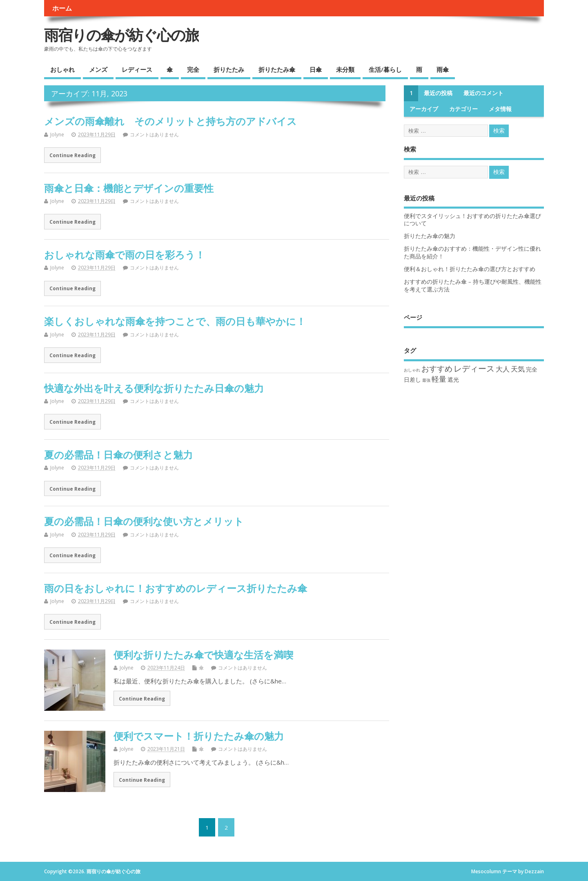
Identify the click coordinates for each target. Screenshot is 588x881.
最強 (426, 380)
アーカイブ (424, 109)
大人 (503, 369)
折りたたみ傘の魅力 (430, 236)
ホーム (62, 8)
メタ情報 (500, 109)
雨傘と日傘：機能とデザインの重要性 (129, 188)
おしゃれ (62, 69)
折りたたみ (229, 69)
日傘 (316, 69)
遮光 (453, 379)
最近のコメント (483, 93)
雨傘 (443, 69)
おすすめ (437, 368)
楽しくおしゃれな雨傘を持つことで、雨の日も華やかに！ (175, 321)
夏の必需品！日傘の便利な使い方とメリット (144, 521)
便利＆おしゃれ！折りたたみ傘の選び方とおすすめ (470, 269)
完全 (193, 69)
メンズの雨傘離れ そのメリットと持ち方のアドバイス (170, 121)
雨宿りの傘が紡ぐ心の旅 (121, 35)
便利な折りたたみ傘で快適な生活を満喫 (203, 655)
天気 (518, 369)
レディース (137, 69)
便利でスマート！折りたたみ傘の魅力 (199, 736)
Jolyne (57, 135)
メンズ (98, 69)
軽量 (439, 379)
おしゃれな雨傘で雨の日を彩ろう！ (125, 255)
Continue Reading (72, 155)
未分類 (345, 69)
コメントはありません (154, 135)
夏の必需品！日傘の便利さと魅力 (118, 455)
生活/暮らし (385, 69)
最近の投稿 (438, 93)
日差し (412, 379)
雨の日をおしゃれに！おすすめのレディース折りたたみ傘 (176, 588)
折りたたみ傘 (277, 69)
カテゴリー (463, 109)
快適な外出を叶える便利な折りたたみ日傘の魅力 (154, 388)
